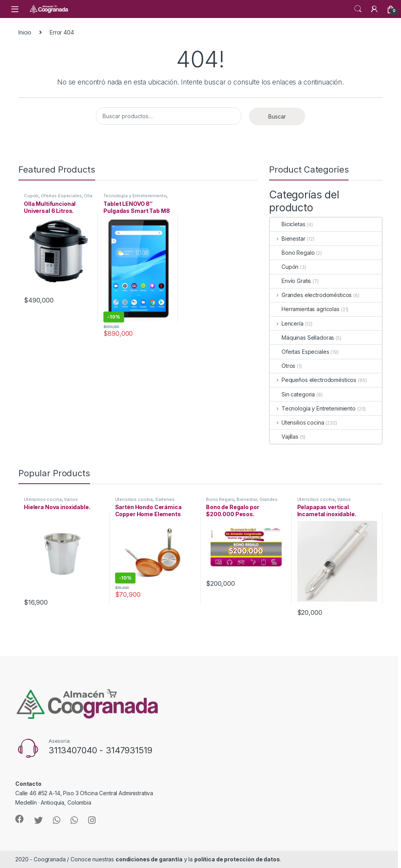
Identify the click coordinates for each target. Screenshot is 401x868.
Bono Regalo (292, 253)
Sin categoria (292, 394)
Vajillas (284, 437)
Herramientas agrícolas (305, 309)
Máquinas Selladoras (302, 338)
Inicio (25, 32)
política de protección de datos (237, 859)
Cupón (31, 196)
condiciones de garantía (149, 859)
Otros (283, 366)
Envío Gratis (290, 281)
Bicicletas (288, 224)
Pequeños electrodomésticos (313, 380)
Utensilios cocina (297, 422)
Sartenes (165, 499)
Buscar (277, 116)
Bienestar (288, 239)
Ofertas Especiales (61, 196)
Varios (71, 499)
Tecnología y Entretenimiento (135, 196)
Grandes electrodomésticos (311, 295)
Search (358, 9)
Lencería (287, 323)
